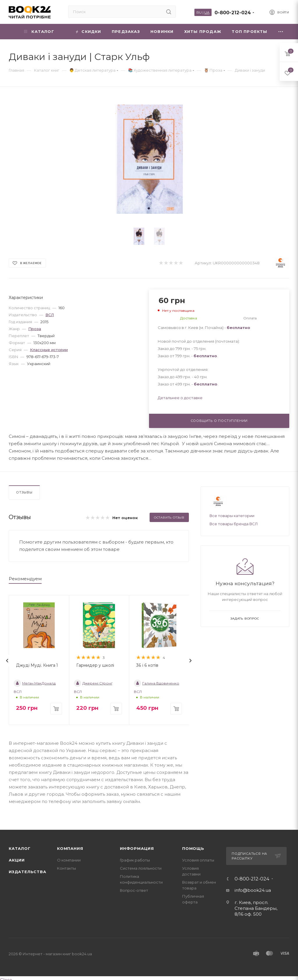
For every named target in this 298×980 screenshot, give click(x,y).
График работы (135, 860)
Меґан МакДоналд (35, 683)
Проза (35, 329)
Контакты (66, 868)
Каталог (20, 848)
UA (207, 12)
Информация (137, 848)
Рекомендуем (25, 579)
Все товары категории (232, 516)
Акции (17, 860)
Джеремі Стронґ (93, 683)
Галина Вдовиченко (157, 683)
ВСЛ (50, 315)
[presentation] (7, 661)
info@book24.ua (253, 890)
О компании (69, 860)
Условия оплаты (198, 860)
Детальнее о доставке (180, 398)
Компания (70, 848)
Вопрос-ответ (134, 890)
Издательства (28, 872)
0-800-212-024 (233, 13)
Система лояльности (141, 868)
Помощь (193, 848)
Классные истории (49, 350)
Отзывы (24, 492)
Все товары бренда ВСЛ (234, 524)
